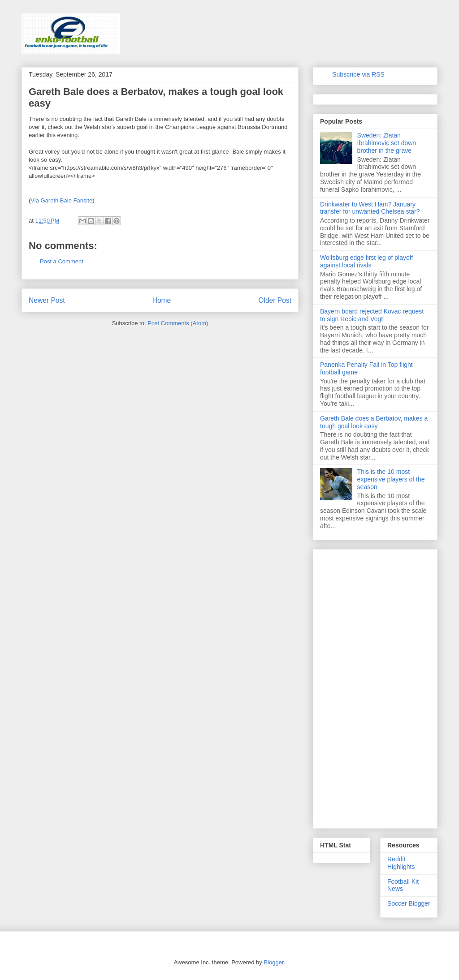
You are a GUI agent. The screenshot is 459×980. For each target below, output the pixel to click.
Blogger (273, 962)
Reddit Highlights (401, 863)
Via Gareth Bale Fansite (61, 200)
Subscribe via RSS (358, 74)
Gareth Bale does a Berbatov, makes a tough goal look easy (374, 422)
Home (162, 300)
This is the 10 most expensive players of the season (391, 479)
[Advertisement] (375, 687)
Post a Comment (62, 261)
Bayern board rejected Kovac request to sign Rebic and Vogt (372, 315)
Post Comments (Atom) (178, 323)
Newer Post (47, 300)
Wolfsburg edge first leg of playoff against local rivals (366, 261)
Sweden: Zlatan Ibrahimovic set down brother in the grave (387, 143)
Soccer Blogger (409, 903)
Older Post (275, 300)
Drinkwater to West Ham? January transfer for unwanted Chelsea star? (370, 208)
